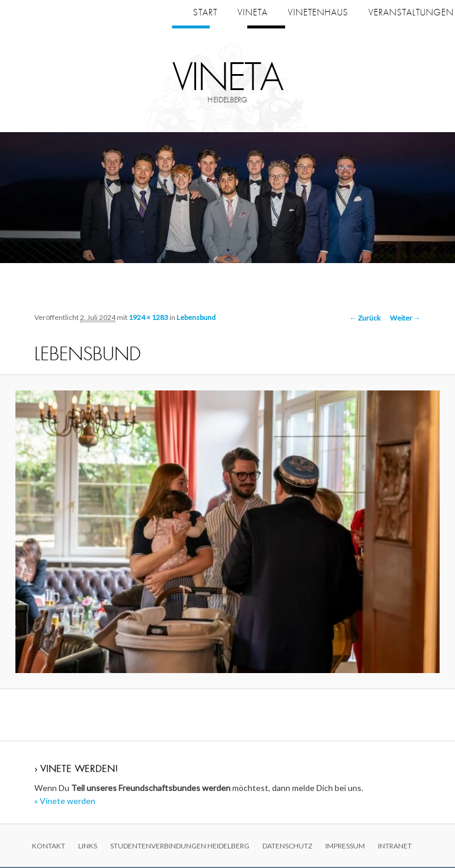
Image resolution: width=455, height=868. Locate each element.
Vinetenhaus (318, 12)
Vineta (228, 78)
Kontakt (49, 846)
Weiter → (405, 319)
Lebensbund (196, 318)
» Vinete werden (65, 802)
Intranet (395, 846)
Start (205, 12)
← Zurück (365, 319)
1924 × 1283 (148, 318)
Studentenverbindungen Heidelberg (180, 846)
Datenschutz (287, 846)
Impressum (345, 846)
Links (88, 846)
